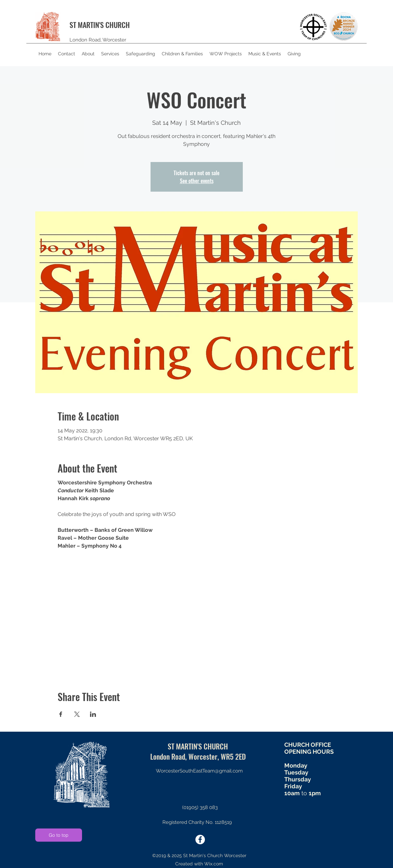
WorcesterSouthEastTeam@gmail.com (199, 771)
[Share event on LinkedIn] (93, 714)
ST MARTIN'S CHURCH (100, 25)
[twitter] (200, 840)
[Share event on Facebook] (61, 714)
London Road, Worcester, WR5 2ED (198, 756)
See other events (197, 181)
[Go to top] (59, 835)
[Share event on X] (77, 714)
